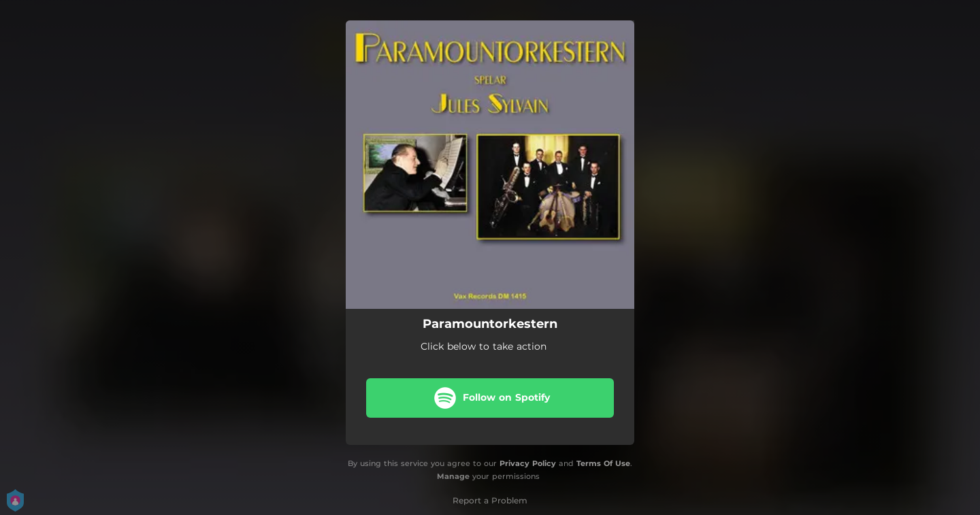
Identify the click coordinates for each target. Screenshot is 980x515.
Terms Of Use (603, 463)
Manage (453, 476)
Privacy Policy (528, 463)
